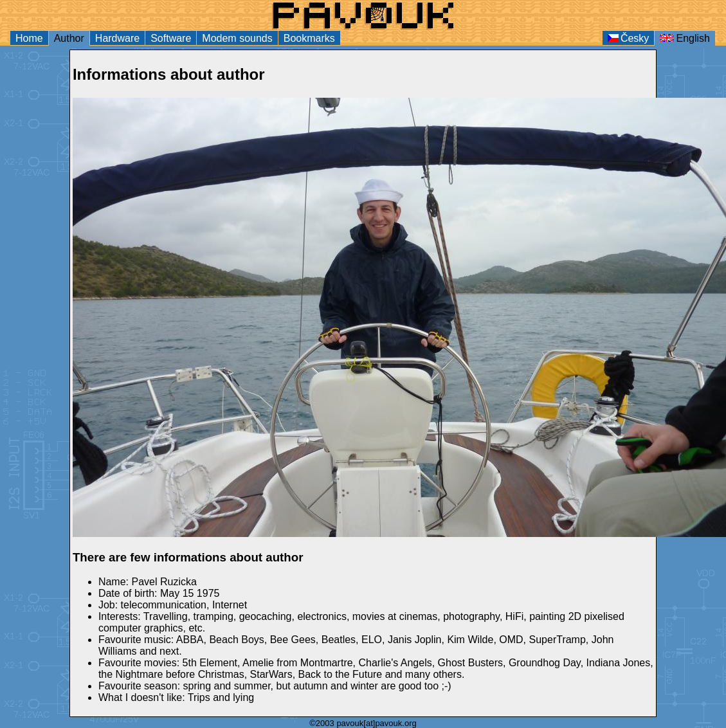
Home (29, 38)
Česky (629, 38)
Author (69, 38)
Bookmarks (309, 38)
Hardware (117, 38)
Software (171, 38)
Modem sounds (237, 38)
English (685, 38)
